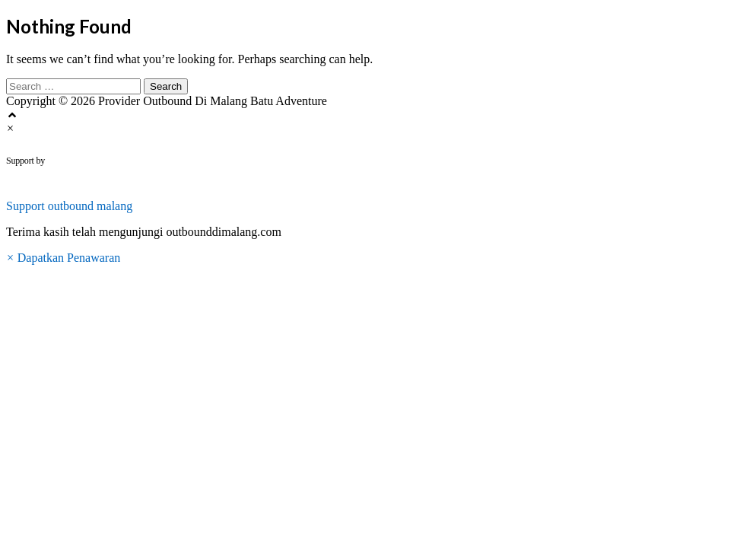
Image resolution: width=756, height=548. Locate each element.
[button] (378, 199)
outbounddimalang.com (139, 160)
